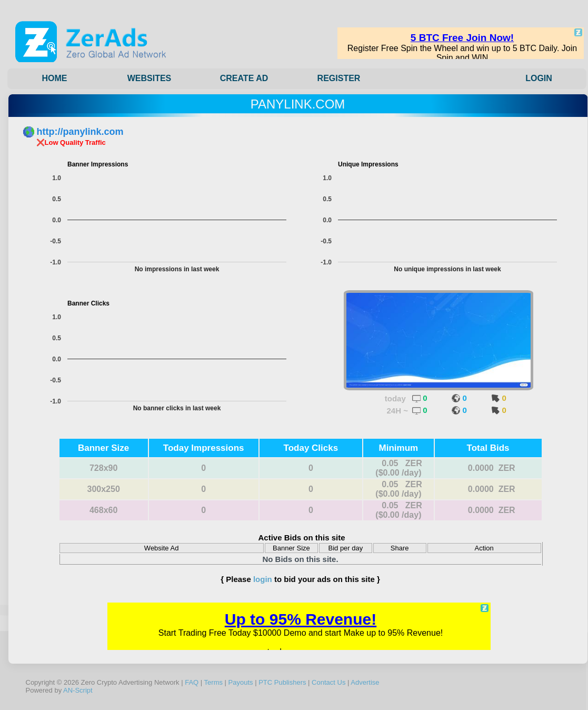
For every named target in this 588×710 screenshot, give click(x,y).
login (263, 579)
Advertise (365, 682)
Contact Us (328, 682)
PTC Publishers (282, 682)
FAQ (192, 682)
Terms (213, 682)
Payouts (241, 682)
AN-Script (78, 690)
